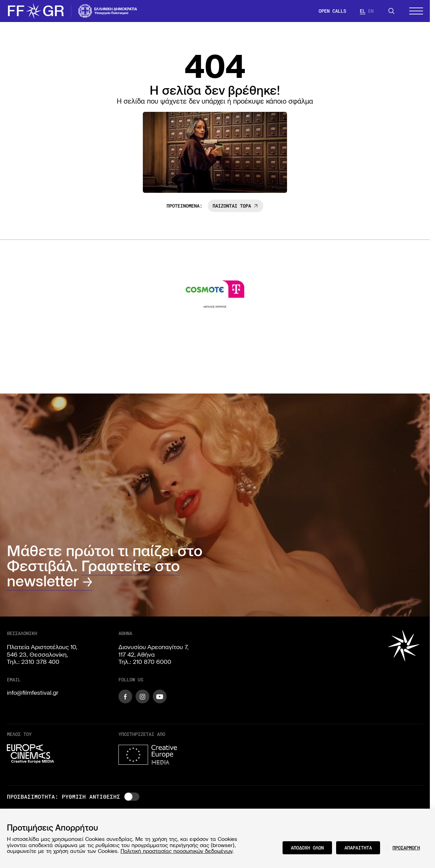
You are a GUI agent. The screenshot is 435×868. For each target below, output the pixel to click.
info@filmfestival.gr (33, 693)
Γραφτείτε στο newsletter (93, 573)
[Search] (391, 11)
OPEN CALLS (332, 11)
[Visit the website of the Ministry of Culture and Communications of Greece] (108, 11)
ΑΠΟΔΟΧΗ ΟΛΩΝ (307, 848)
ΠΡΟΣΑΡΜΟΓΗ (406, 848)
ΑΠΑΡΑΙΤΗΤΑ (358, 848)
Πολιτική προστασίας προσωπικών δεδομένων (176, 851)
